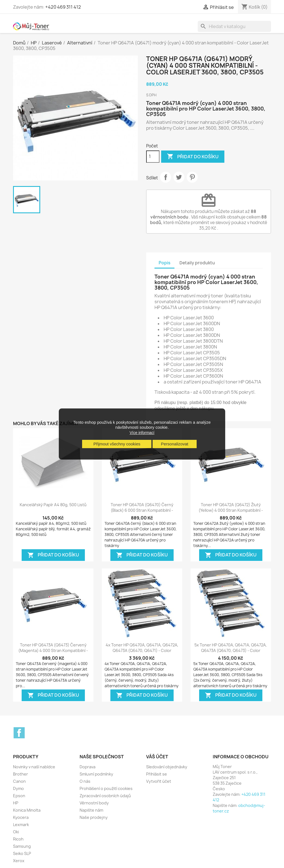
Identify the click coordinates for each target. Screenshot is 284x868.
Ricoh (18, 839)
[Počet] (153, 157)
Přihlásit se (157, 774)
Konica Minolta (27, 810)
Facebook (19, 733)
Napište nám (91, 810)
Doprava (88, 767)
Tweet (179, 177)
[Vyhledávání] (234, 26)
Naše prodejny (94, 817)
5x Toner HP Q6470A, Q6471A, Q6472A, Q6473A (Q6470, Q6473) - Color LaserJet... (231, 650)
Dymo (18, 788)
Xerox (19, 861)
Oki (16, 832)
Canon (19, 781)
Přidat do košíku (193, 157)
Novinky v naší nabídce (34, 767)
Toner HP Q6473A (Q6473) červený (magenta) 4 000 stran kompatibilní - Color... (53, 650)
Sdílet (166, 177)
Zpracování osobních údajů (105, 796)
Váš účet (157, 757)
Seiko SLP (22, 853)
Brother (21, 774)
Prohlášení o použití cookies (106, 788)
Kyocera (21, 817)
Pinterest (192, 177)
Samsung (22, 846)
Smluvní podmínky (96, 774)
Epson (19, 796)
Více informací (142, 433)
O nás (85, 781)
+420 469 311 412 (63, 7)
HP (16, 803)
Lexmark (21, 825)
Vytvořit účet (159, 781)
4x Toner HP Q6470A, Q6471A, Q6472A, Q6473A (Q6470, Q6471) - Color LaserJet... (142, 650)
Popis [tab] (164, 263)
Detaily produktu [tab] (197, 263)
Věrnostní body (94, 803)
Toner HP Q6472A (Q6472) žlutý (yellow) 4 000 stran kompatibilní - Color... (231, 510)
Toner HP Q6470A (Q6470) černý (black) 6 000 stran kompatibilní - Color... (142, 510)
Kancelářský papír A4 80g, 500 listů (53, 505)
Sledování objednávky (167, 767)
